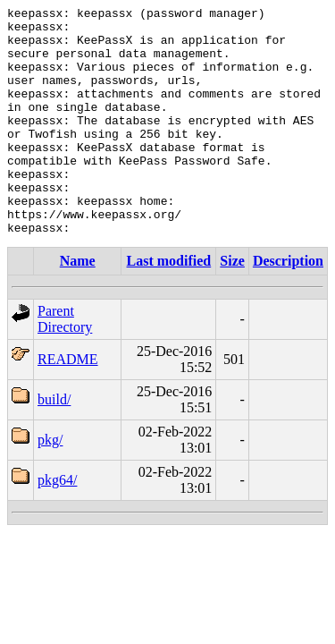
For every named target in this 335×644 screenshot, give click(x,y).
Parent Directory (65, 364)
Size (232, 306)
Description (288, 306)
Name (78, 306)
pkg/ (50, 485)
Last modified (169, 306)
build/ (54, 445)
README (68, 405)
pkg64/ (57, 525)
